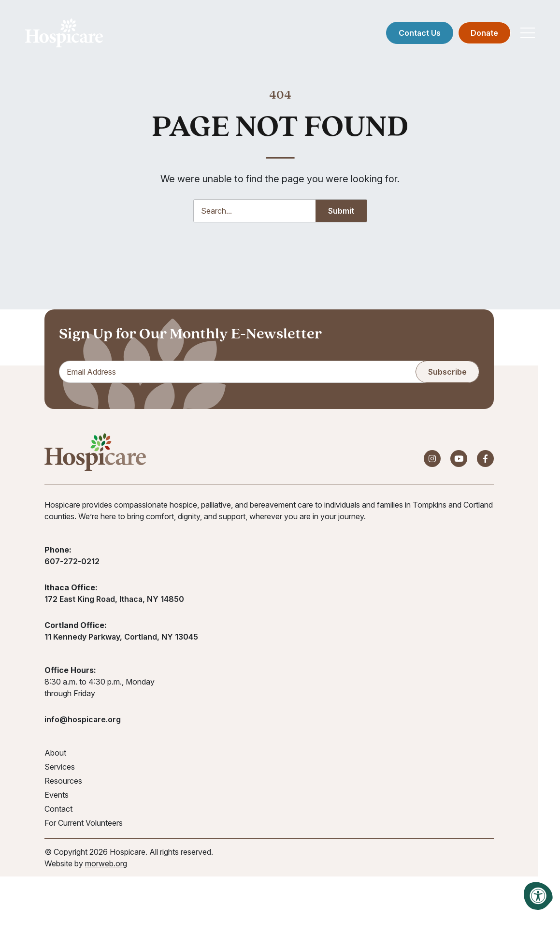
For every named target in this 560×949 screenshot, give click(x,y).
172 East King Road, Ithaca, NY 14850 (114, 600)
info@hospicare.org (83, 721)
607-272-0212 (72, 563)
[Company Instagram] (432, 460)
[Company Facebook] (485, 460)
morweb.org (106, 865)
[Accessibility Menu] (538, 896)
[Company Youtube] (459, 460)
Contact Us (418, 34)
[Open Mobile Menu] (526, 34)
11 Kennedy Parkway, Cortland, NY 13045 (121, 638)
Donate (483, 34)
